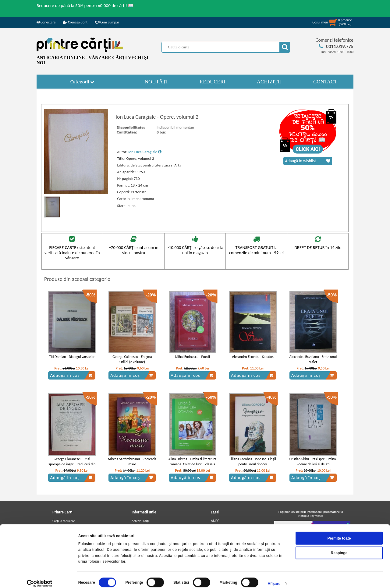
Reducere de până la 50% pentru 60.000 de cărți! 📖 (85, 5)
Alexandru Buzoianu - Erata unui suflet (313, 359)
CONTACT (325, 82)
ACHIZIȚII (269, 82)
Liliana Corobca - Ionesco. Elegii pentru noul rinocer (253, 462)
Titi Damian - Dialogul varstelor (72, 357)
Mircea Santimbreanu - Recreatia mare (132, 462)
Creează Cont (75, 22)
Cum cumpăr (107, 22)
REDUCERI (213, 82)
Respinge (339, 546)
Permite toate (339, 532)
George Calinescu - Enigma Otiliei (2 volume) (132, 359)
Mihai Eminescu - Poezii (192, 357)
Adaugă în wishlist (308, 161)
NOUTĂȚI (156, 82)
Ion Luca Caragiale (145, 152)
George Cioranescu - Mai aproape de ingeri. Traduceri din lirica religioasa (72, 464)
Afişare (274, 577)
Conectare (46, 22)
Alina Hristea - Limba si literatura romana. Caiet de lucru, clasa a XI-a (193, 464)
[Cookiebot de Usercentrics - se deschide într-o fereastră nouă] (39, 577)
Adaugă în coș (71, 375)
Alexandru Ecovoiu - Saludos (253, 357)
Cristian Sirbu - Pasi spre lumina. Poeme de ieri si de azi (313, 462)
